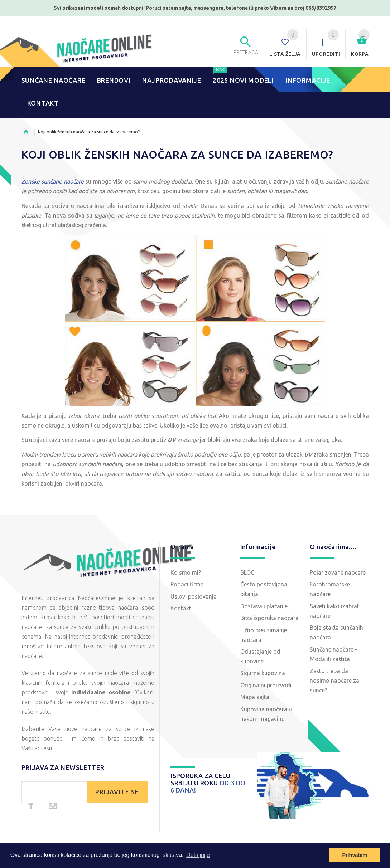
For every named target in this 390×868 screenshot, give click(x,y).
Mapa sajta (255, 697)
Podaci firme (187, 584)
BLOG (247, 572)
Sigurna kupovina (263, 673)
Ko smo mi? (186, 572)
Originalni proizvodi (266, 685)
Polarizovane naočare (338, 572)
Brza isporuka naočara (269, 618)
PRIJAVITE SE (117, 792)
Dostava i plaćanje (264, 606)
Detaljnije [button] (198, 855)
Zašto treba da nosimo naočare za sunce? (334, 681)
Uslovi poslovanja (194, 596)
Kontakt (181, 608)
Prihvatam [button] (355, 855)
